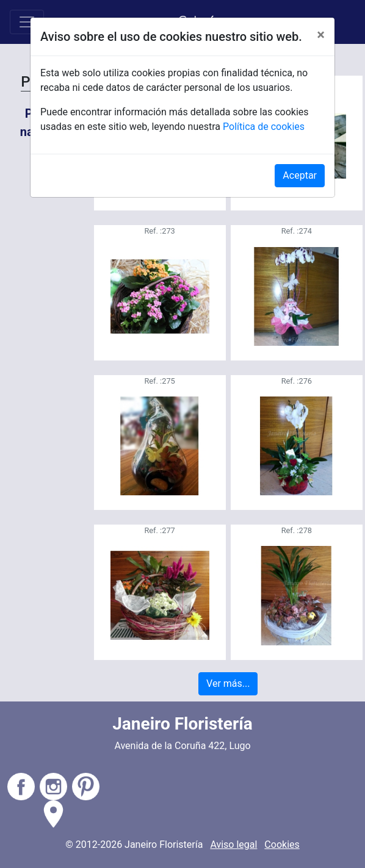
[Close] (321, 35)
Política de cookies (264, 127)
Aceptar (300, 175)
